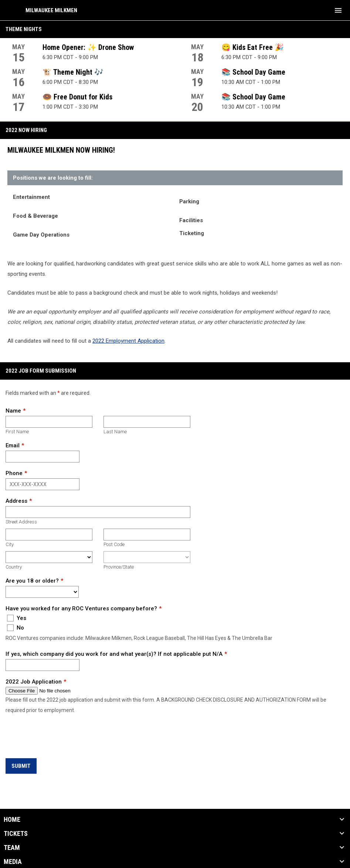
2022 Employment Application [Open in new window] (128, 341)
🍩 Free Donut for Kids (77, 97)
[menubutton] (338, 10)
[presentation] (62, 737)
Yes (17, 618)
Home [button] (12, 820)
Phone (14, 473)
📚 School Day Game (253, 72)
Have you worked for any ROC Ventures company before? (81, 608)
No (16, 628)
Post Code (114, 544)
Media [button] (13, 862)
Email (13, 445)
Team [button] (12, 848)
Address (16, 501)
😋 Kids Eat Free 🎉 (253, 47)
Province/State (119, 567)
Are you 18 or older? (32, 581)
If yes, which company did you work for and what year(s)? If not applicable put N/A (114, 654)
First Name (17, 432)
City (10, 544)
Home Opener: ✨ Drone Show (88, 47)
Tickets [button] (16, 834)
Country (14, 567)
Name (13, 411)
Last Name (115, 432)
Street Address (21, 522)
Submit (21, 766)
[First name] (49, 422)
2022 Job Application (34, 682)
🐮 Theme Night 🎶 (73, 72)
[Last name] (147, 422)
